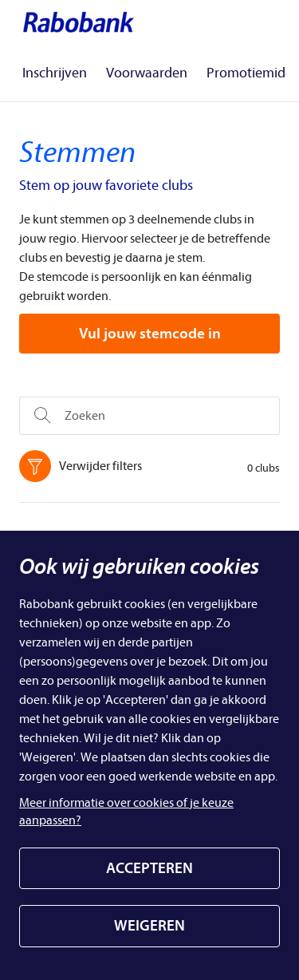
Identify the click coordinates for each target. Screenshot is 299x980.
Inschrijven (55, 73)
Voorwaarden (147, 73)
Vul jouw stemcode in (150, 334)
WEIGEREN (149, 926)
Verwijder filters (85, 466)
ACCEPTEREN (149, 868)
